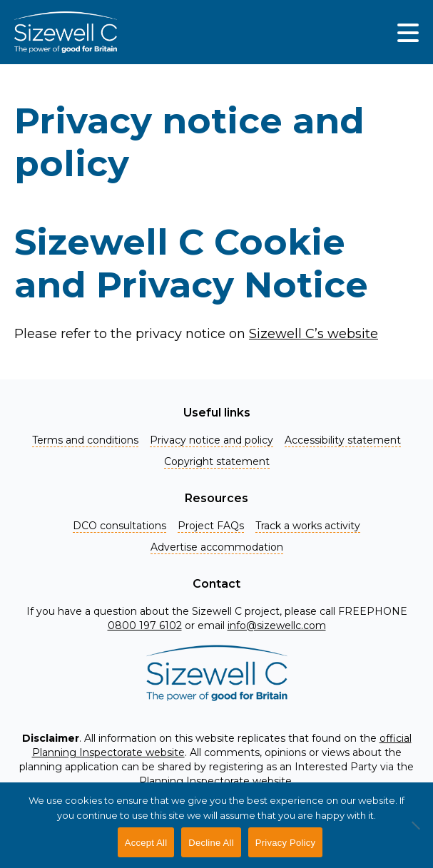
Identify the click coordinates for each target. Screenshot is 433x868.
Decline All (211, 843)
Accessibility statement (343, 440)
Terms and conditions (85, 440)
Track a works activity (308, 526)
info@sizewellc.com (277, 626)
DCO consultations (119, 526)
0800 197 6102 (145, 626)
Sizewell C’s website (314, 334)
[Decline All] (415, 833)
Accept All (146, 843)
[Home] (66, 32)
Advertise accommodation (217, 547)
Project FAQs (211, 526)
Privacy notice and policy (212, 440)
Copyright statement (217, 461)
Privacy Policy (285, 843)
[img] (408, 32)
